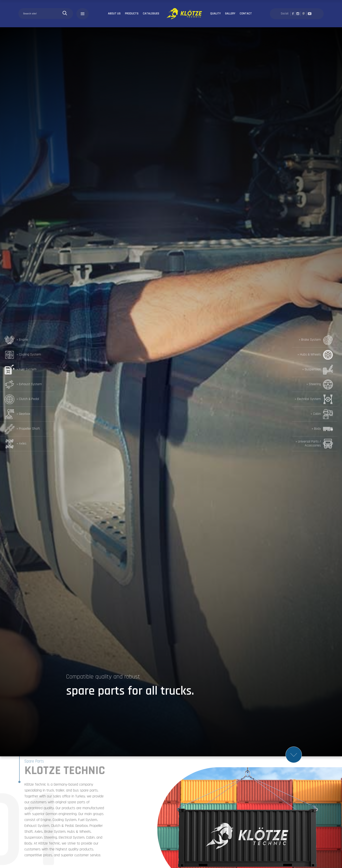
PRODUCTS (132, 14)
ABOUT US (114, 14)
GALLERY (230, 14)
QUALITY (215, 14)
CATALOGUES (151, 14)
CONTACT (246, 14)
